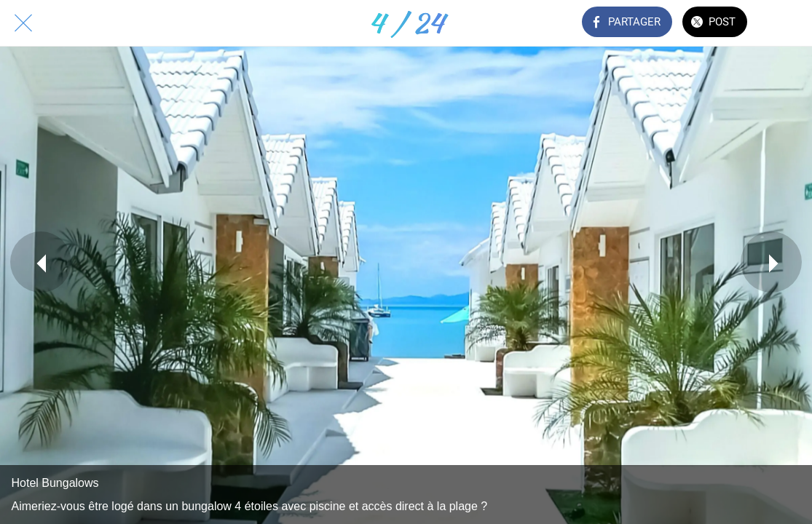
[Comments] (789, 23)
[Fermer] (23, 23)
